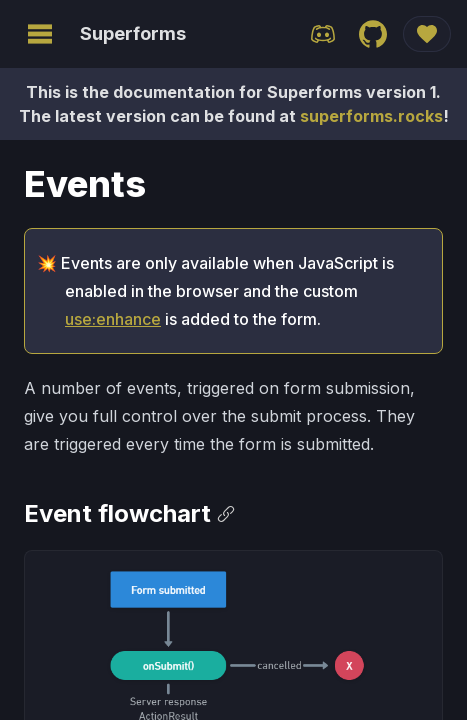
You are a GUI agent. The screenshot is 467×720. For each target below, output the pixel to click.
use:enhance (113, 319)
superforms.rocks (371, 116)
